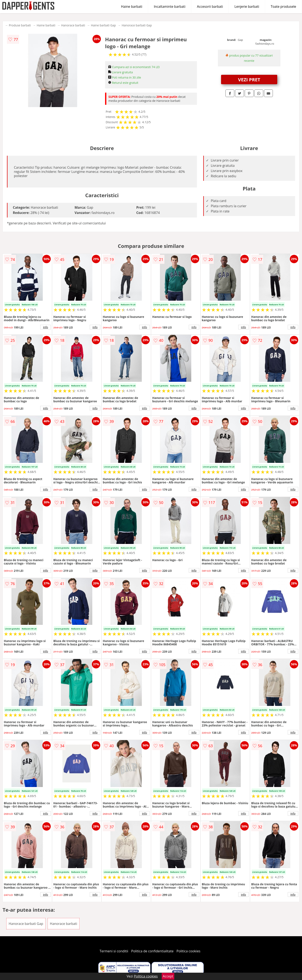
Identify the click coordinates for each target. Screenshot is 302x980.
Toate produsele (283, 6)
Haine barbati (132, 6)
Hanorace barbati (73, 25)
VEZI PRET (249, 79)
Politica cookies (189, 951)
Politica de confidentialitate (152, 951)
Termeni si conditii (114, 951)
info (46, 327)
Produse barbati (20, 25)
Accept (168, 976)
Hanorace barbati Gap (137, 25)
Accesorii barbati (210, 6)
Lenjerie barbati (247, 6)
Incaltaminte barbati (170, 6)
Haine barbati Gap (103, 25)
